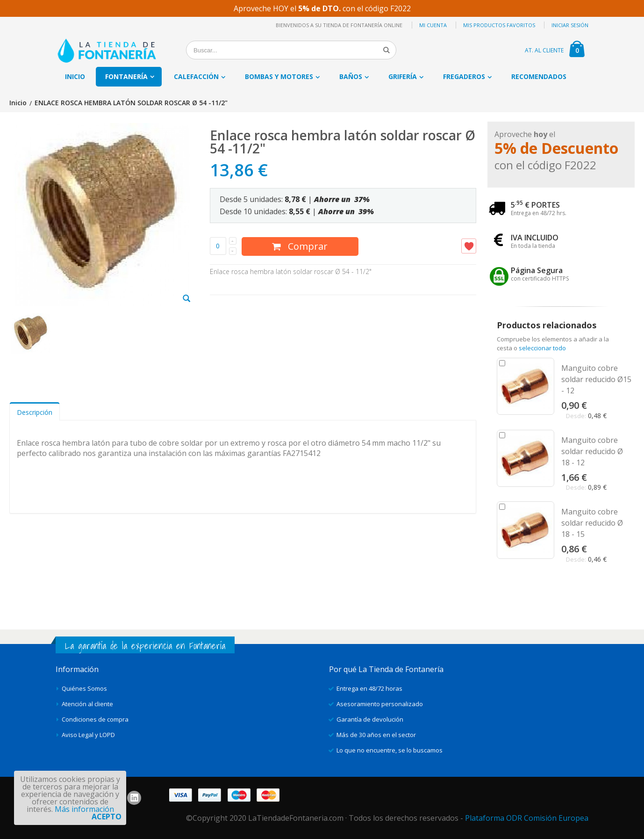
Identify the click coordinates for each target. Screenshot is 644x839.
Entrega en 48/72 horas (369, 688)
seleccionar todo (542, 348)
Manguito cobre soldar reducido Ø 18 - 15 (592, 523)
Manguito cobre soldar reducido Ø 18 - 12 (592, 451)
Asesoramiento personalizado (380, 704)
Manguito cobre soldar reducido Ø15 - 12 (596, 379)
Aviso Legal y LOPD (88, 735)
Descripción (35, 412)
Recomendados (539, 76)
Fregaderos (464, 76)
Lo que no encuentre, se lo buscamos (390, 750)
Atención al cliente (87, 704)
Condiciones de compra (95, 719)
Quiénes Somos (84, 688)
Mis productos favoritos (499, 25)
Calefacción (196, 76)
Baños (351, 76)
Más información (84, 809)
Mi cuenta (433, 25)
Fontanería (126, 76)
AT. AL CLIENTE (544, 50)
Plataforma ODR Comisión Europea (527, 818)
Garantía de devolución (370, 719)
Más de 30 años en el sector (376, 735)
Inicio (18, 103)
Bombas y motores (279, 76)
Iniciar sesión (570, 25)
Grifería (403, 76)
